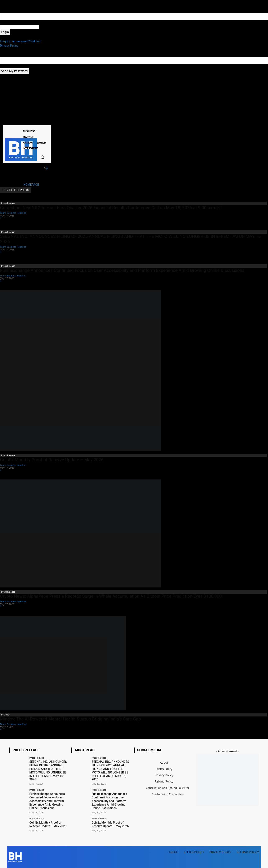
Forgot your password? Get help (21, 41)
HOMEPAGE (31, 185)
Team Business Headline (13, 213)
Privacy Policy (9, 46)
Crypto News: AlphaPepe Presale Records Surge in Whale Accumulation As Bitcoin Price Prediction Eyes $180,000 (111, 596)
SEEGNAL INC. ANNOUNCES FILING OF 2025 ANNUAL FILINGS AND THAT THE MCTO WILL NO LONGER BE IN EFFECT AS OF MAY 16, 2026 (48, 771)
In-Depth (6, 715)
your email (7, 66)
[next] (47, 168)
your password (48, 27)
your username (10, 22)
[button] (43, 157)
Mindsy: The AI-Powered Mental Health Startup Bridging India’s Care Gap (70, 719)
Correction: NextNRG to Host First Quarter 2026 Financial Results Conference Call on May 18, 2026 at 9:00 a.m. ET (111, 208)
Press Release (8, 203)
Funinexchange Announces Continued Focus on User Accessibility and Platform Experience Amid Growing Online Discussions (122, 270)
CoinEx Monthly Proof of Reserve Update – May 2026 (52, 460)
